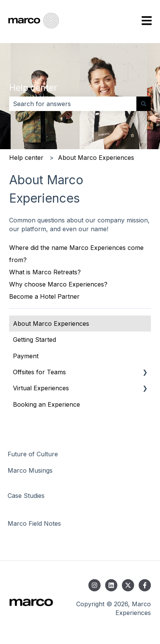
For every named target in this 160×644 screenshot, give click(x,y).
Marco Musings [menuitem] (30, 470)
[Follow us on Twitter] (128, 585)
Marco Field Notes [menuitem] (34, 523)
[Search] (144, 104)
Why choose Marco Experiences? (58, 284)
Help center (33, 88)
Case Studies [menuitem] (26, 496)
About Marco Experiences (96, 158)
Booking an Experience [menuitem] (46, 404)
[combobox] (73, 104)
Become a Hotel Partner (44, 296)
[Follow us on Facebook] (145, 585)
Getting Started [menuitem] (34, 340)
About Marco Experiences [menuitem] (51, 324)
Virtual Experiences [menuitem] (41, 388)
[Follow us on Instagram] (94, 585)
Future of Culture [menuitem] (33, 454)
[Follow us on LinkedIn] (111, 585)
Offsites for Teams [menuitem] (39, 372)
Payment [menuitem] (26, 356)
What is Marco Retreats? (45, 272)
